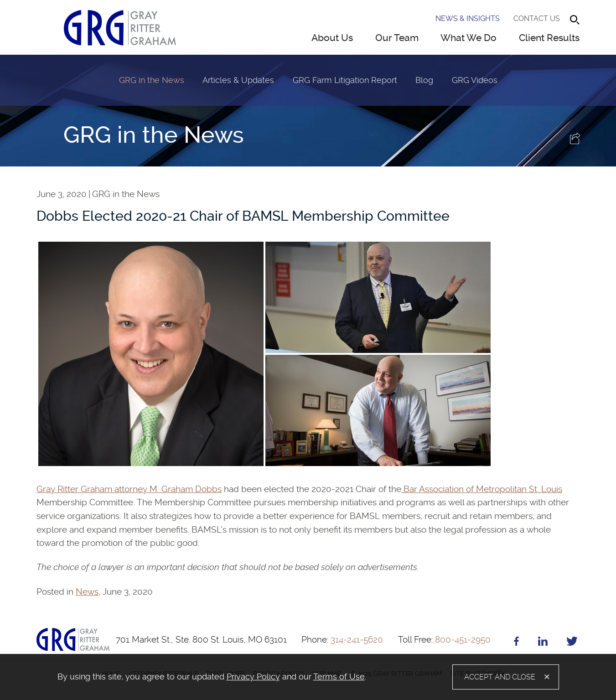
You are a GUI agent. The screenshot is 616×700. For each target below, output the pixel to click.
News (87, 592)
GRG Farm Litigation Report (345, 80)
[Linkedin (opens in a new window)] (543, 643)
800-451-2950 (444, 640)
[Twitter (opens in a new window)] (572, 643)
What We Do (468, 38)
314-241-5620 (342, 640)
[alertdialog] (308, 677)
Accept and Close (500, 677)
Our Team (397, 38)
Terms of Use (339, 677)
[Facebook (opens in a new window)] (516, 643)
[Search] (575, 20)
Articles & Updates (238, 80)
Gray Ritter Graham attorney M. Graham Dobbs (129, 489)
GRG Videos (475, 80)
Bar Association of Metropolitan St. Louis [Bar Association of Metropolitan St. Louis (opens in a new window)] (482, 489)
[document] (221, 677)
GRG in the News (152, 80)
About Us (332, 38)
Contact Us (537, 18)
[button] (576, 141)
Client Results (549, 38)
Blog (424, 80)
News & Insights (468, 18)
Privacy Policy (253, 677)
